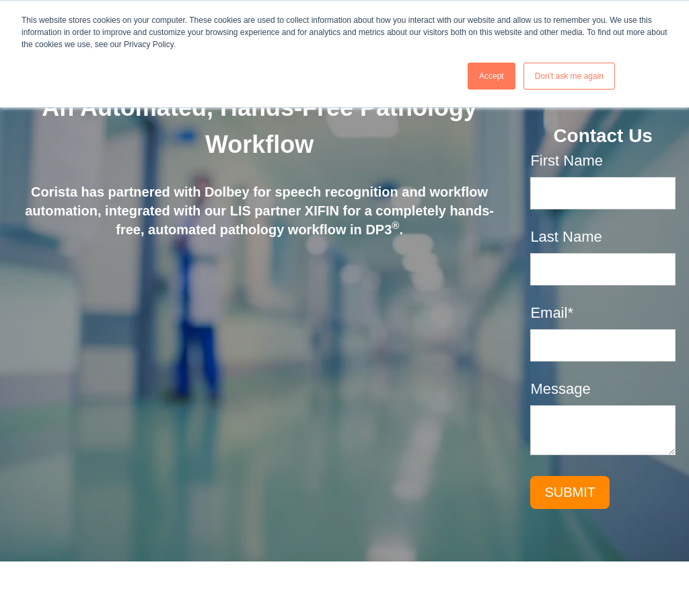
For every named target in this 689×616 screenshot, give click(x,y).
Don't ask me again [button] (569, 76)
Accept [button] (492, 76)
